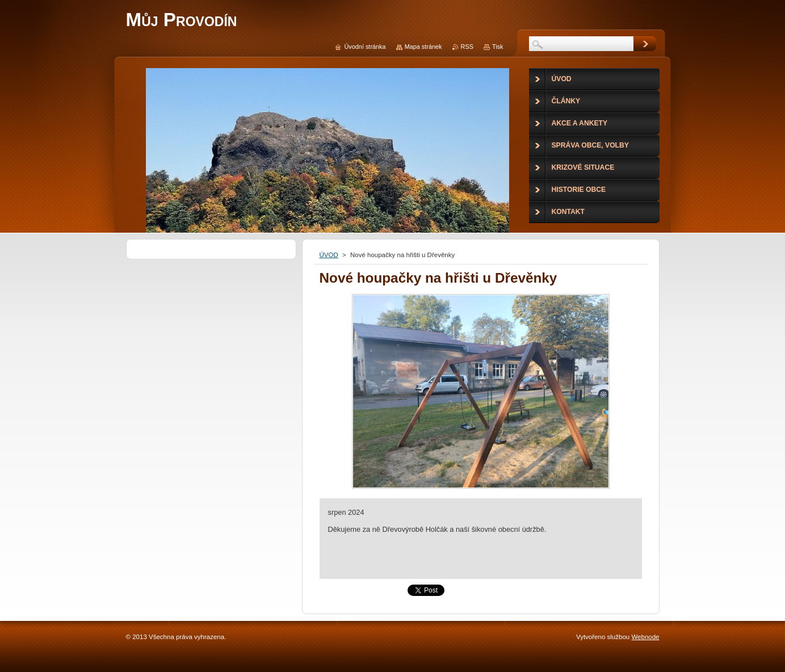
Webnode (645, 637)
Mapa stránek (423, 47)
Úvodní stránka (365, 47)
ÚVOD (329, 255)
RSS (467, 47)
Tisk (498, 47)
